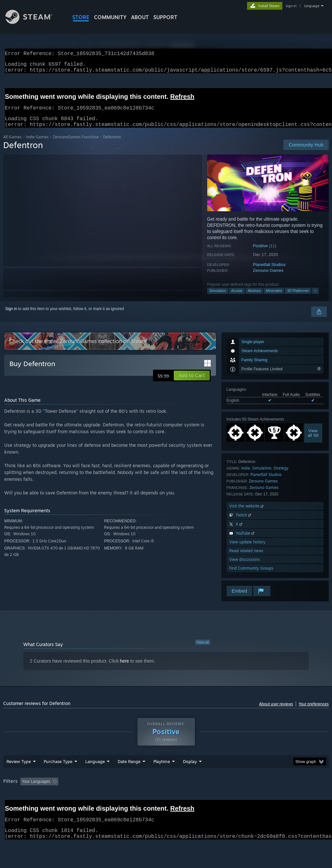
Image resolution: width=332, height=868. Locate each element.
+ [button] (315, 298)
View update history (247, 550)
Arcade (237, 298)
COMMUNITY (110, 17)
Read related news (246, 558)
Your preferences (314, 712)
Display (190, 778)
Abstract (254, 298)
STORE (81, 17)
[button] (192, 383)
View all (203, 650)
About (140, 17)
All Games (12, 145)
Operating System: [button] (252, 798)
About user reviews (276, 712)
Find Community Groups (251, 576)
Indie (246, 476)
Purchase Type (58, 778)
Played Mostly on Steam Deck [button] (198, 798)
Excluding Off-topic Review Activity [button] (101, 798)
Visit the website (247, 514)
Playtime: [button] (152, 798)
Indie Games (37, 145)
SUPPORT (165, 17)
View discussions (245, 567)
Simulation (218, 298)
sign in (291, 6)
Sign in (11, 317)
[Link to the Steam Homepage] (34, 22)
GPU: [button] (308, 798)
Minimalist (274, 298)
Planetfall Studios (269, 272)
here (124, 669)
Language (95, 778)
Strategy (281, 476)
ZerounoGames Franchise (76, 145)
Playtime (162, 778)
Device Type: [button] (16, 807)
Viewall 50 (313, 441)
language (312, 6)
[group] (166, 803)
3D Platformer (298, 298)
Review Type (19, 778)
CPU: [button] (286, 798)
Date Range (129, 778)
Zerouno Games (268, 278)
